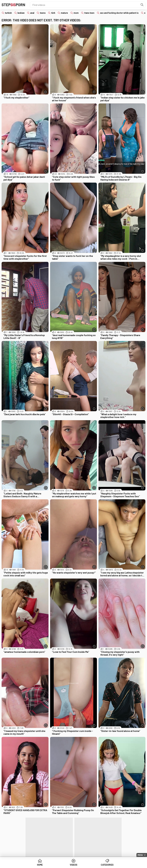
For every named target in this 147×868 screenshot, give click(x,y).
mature (64, 13)
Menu (140, 855)
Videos (73, 865)
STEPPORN (13, 5)
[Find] (142, 5)
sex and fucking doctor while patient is (119, 13)
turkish (8, 13)
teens (43, 13)
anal (32, 13)
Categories (107, 865)
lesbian (21, 13)
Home (40, 865)
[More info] (46, 92)
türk (53, 13)
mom (76, 13)
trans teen (89, 13)
